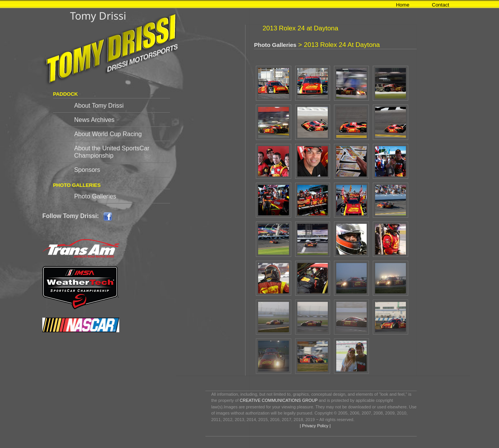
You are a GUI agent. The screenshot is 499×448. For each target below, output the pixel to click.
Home (403, 5)
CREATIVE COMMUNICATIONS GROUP (279, 400)
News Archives (94, 120)
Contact (441, 5)
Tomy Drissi (98, 16)
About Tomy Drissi (99, 106)
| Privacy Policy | (315, 426)
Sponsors (87, 170)
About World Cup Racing (108, 134)
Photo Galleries (95, 196)
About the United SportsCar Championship (112, 152)
